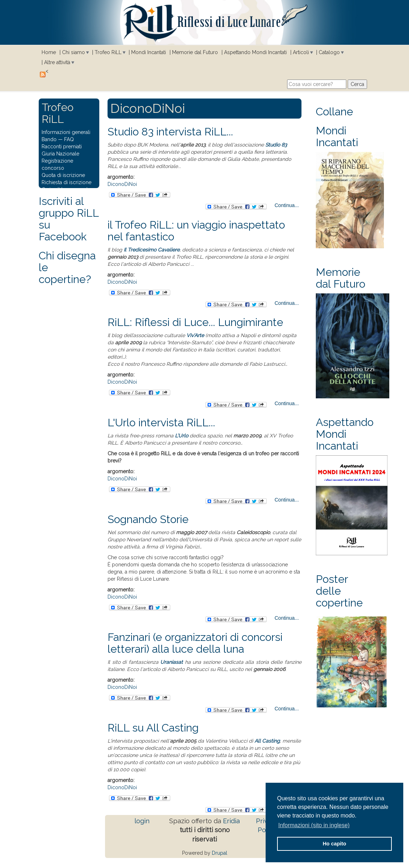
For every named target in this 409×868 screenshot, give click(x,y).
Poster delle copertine (339, 591)
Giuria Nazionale (60, 154)
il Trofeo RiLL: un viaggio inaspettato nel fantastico (196, 231)
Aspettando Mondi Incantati (255, 52)
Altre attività (57, 62)
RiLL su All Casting (153, 728)
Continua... (287, 205)
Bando (49, 139)
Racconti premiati (62, 147)
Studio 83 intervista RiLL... (170, 132)
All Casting (267, 741)
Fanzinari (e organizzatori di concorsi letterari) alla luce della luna (195, 643)
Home (49, 52)
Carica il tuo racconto (66, 190)
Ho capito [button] (334, 844)
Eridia (231, 821)
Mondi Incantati (149, 52)
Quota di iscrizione (63, 175)
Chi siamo (73, 52)
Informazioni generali (66, 132)
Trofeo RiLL (108, 52)
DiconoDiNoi (122, 184)
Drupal (220, 853)
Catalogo (329, 52)
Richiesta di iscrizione (66, 182)
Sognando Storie (148, 519)
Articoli (301, 52)
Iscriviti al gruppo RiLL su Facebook (69, 219)
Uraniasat (172, 662)
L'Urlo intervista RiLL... (161, 423)
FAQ (69, 139)
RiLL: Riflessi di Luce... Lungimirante (195, 322)
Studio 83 (276, 145)
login (142, 821)
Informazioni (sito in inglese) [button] (314, 825)
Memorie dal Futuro (195, 52)
